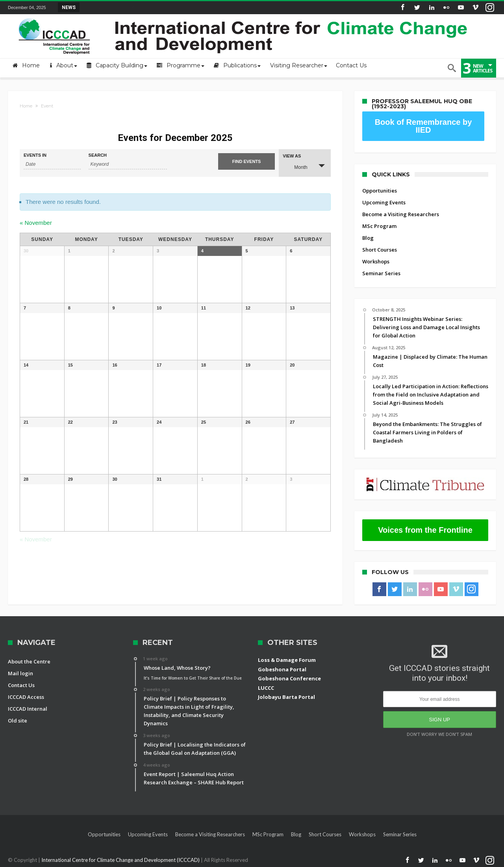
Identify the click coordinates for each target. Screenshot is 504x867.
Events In (35, 155)
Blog (368, 238)
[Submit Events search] (247, 161)
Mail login (20, 673)
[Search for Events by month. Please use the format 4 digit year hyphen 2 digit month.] (52, 164)
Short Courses (380, 250)
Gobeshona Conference (289, 678)
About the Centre (29, 661)
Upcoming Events (384, 202)
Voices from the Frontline (425, 530)
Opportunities (380, 191)
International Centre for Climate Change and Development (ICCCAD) (121, 860)
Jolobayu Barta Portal (286, 697)
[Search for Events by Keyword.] (128, 164)
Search (98, 155)
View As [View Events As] (292, 156)
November (36, 223)
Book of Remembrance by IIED (423, 126)
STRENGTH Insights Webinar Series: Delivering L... (140, 7)
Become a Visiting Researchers (401, 214)
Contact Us (21, 685)
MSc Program (379, 226)
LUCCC (266, 688)
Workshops (376, 261)
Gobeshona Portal (282, 669)
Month (296, 166)
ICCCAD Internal (28, 709)
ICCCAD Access (26, 697)
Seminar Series (381, 273)
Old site (18, 721)
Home (26, 106)
